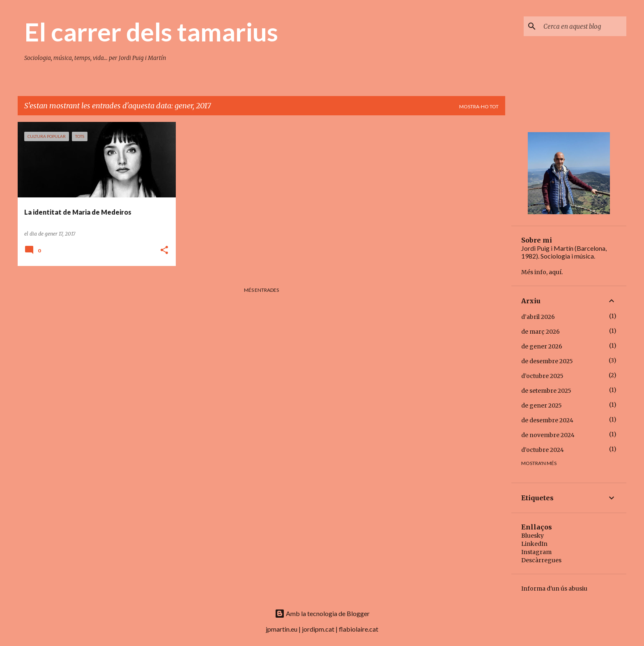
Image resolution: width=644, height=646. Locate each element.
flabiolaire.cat (359, 629)
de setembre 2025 (546, 391)
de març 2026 (540, 332)
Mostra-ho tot (479, 107)
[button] (164, 251)
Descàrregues (541, 560)
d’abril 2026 (538, 317)
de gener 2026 (542, 346)
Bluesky (532, 536)
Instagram (536, 552)
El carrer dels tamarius (151, 32)
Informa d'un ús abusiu (554, 589)
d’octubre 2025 (542, 376)
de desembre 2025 (547, 361)
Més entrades (261, 290)
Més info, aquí (541, 272)
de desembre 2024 (547, 420)
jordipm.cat (318, 629)
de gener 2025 (542, 405)
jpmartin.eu (282, 629)
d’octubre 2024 (543, 450)
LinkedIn (534, 544)
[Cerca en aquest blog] (583, 26)
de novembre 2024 (548, 435)
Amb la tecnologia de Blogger (322, 613)
